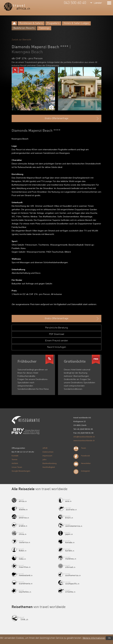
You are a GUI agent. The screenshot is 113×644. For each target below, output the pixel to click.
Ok (109, 638)
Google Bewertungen (21, 471)
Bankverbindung (50, 463)
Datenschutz (48, 452)
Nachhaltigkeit (49, 467)
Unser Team (17, 467)
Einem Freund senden (57, 341)
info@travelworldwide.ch (84, 437)
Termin (14, 459)
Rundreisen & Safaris (31, 23)
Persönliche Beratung (56, 328)
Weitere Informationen (94, 638)
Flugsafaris (53, 23)
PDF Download (57, 334)
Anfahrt (15, 463)
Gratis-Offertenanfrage (72, 119)
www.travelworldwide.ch (84, 440)
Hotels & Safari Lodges (76, 23)
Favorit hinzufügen (57, 347)
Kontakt (15, 456)
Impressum (47, 456)
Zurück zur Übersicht (21, 40)
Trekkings (44, 28)
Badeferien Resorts (24, 28)
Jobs (45, 459)
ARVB (45, 448)
